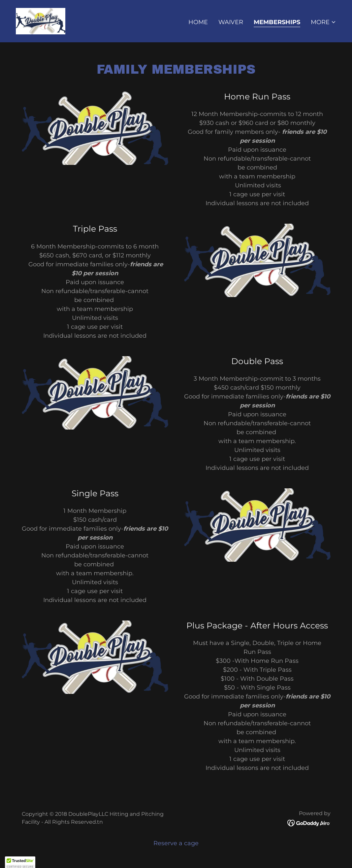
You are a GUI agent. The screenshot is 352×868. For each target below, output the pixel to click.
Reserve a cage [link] (176, 843)
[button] (323, 22)
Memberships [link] (277, 22)
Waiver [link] (231, 22)
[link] (41, 21)
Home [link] (198, 22)
